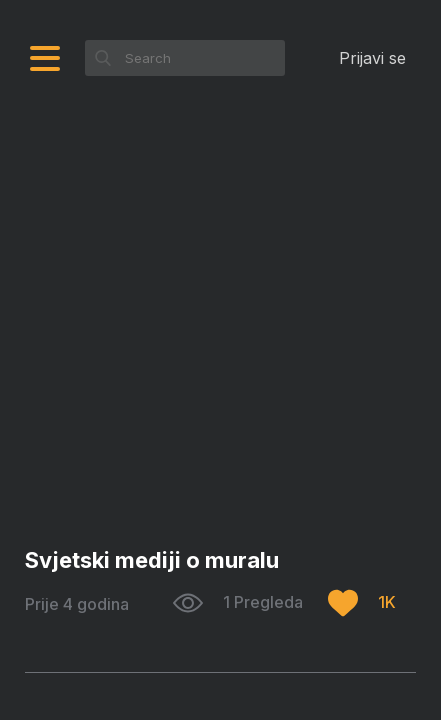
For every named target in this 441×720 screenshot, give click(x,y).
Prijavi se (372, 58)
